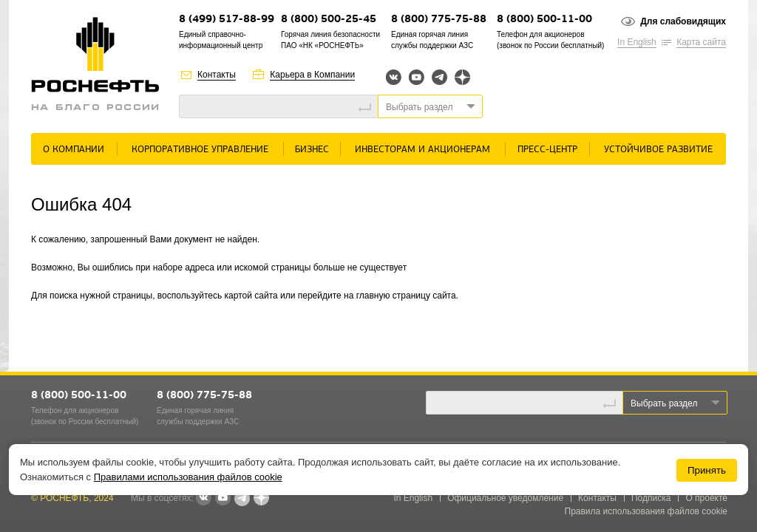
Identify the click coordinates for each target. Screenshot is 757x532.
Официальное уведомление (505, 498)
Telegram (439, 77)
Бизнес (312, 150)
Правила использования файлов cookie (646, 511)
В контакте (203, 499)
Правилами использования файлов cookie (188, 477)
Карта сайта (701, 42)
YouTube (417, 77)
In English (637, 42)
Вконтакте (394, 77)
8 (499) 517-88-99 (227, 20)
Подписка (651, 498)
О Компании (74, 150)
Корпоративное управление (200, 150)
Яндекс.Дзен (462, 77)
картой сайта (251, 296)
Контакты (217, 75)
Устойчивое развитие (658, 150)
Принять (707, 470)
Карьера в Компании (312, 75)
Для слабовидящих (683, 21)
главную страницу (393, 296)
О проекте (706, 498)
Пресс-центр (547, 150)
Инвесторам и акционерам (422, 150)
